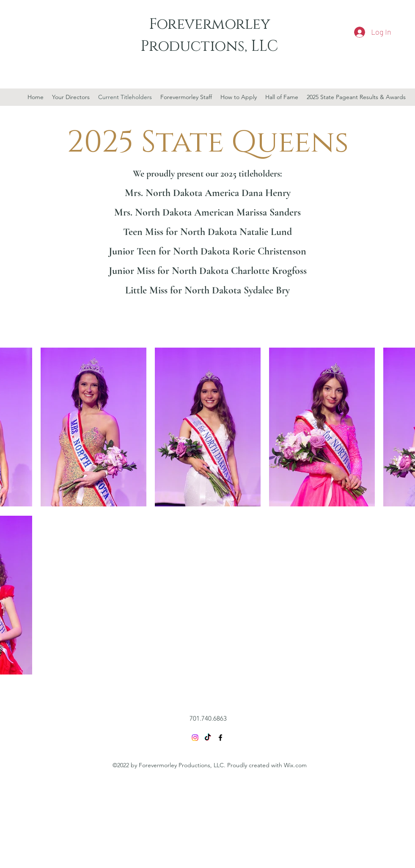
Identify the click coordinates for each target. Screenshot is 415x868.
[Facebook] (220, 738)
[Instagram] (195, 738)
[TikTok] (208, 738)
